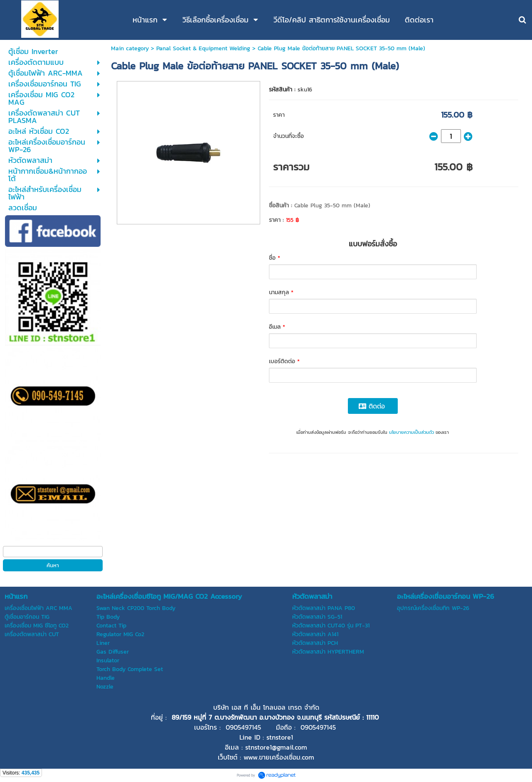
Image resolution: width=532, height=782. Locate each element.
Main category (130, 48)
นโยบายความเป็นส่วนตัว (411, 432)
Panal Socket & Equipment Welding (203, 48)
